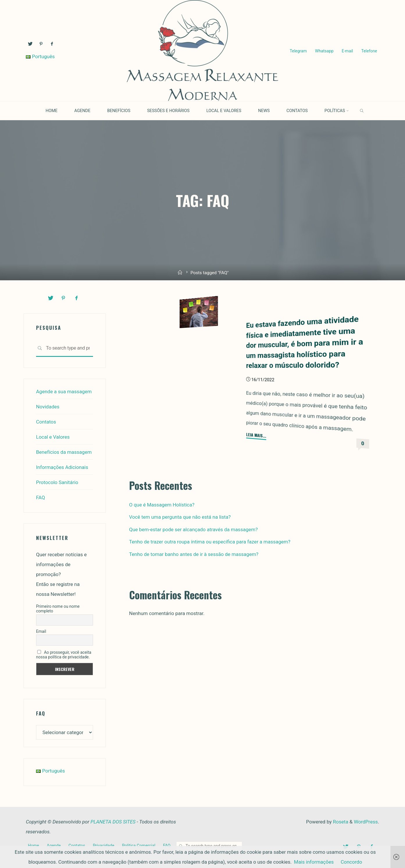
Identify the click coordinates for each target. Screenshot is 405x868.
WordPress (366, 822)
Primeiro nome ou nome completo (58, 609)
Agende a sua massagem (64, 392)
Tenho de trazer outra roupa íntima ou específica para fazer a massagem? (210, 542)
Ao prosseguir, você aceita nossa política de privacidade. (64, 655)
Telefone (369, 51)
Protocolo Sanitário (57, 482)
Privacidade (104, 846)
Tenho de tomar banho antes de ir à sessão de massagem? (194, 554)
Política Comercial (139, 846)
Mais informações (314, 862)
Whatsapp (324, 51)
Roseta (340, 822)
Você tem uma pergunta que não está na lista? (180, 517)
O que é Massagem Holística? (162, 505)
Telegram (298, 51)
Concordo (352, 862)
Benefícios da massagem (64, 452)
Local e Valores (53, 437)
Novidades (48, 407)
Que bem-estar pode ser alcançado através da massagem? (193, 529)
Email (41, 631)
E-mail (347, 51)
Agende (54, 846)
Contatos (46, 422)
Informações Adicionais (62, 467)
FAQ (41, 497)
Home (33, 846)
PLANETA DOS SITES (113, 822)
